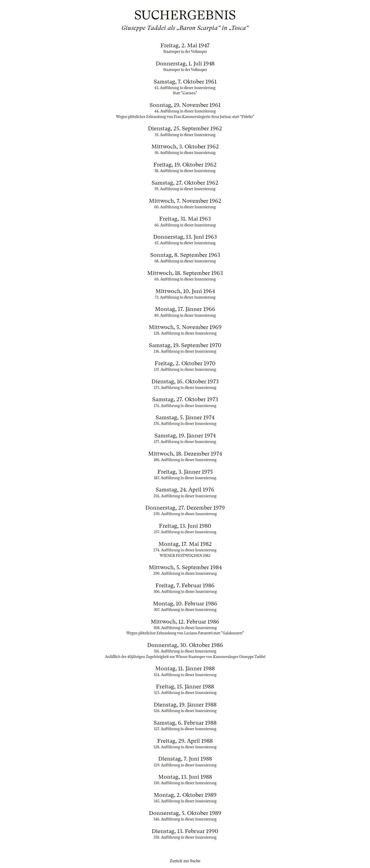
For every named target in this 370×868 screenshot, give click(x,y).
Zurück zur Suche (185, 861)
